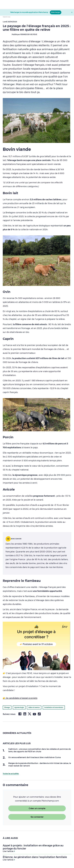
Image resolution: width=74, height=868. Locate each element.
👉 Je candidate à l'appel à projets (20, 698)
